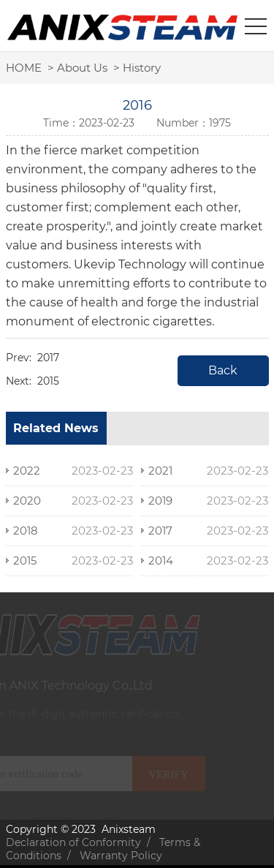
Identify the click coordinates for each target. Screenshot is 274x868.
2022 (27, 471)
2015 (48, 381)
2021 (160, 471)
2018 (26, 531)
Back (223, 370)
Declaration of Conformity (73, 842)
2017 (48, 358)
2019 (160, 501)
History (142, 68)
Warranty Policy (121, 856)
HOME (24, 68)
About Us (82, 68)
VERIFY (163, 774)
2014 (161, 561)
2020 (27, 501)
